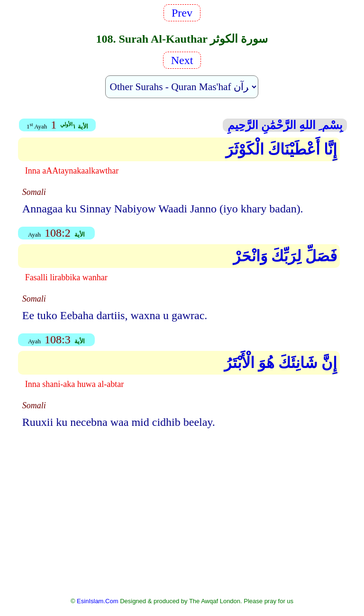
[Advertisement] (182, 506)
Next (182, 60)
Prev (182, 13)
